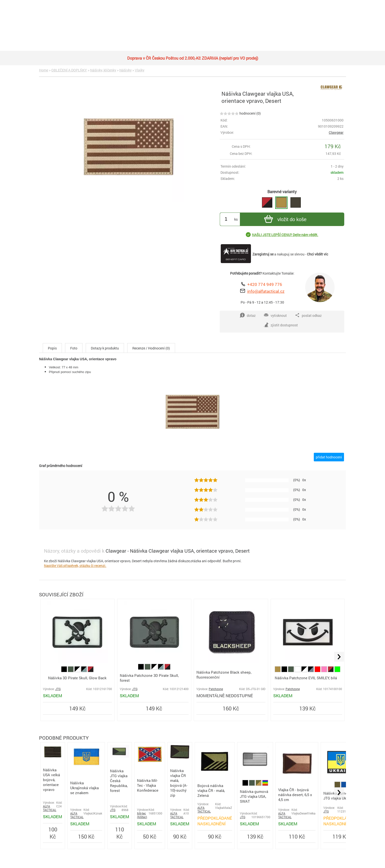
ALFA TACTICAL (50, 808)
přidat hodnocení (329, 457)
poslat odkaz (308, 315)
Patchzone (216, 689)
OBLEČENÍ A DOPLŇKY (69, 70)
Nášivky (125, 70)
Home (44, 70)
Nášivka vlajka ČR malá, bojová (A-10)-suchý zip (179, 783)
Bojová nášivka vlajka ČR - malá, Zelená (211, 790)
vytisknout (275, 315)
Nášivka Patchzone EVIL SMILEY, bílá (306, 678)
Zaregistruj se (263, 254)
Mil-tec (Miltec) (142, 815)
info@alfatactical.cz (266, 291)
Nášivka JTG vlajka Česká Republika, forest (119, 781)
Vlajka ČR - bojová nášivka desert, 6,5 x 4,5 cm (295, 795)
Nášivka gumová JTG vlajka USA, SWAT (254, 796)
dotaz (248, 315)
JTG (58, 689)
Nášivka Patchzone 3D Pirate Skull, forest (149, 678)
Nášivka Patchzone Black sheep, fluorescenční (224, 675)
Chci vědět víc (317, 254)
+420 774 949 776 (265, 284)
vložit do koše (285, 220)
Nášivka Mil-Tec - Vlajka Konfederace (148, 785)
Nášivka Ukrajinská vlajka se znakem (84, 788)
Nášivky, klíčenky (103, 70)
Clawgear (336, 132)
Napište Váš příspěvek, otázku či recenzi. (75, 566)
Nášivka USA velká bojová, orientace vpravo (51, 780)
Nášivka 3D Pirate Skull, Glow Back (77, 678)
